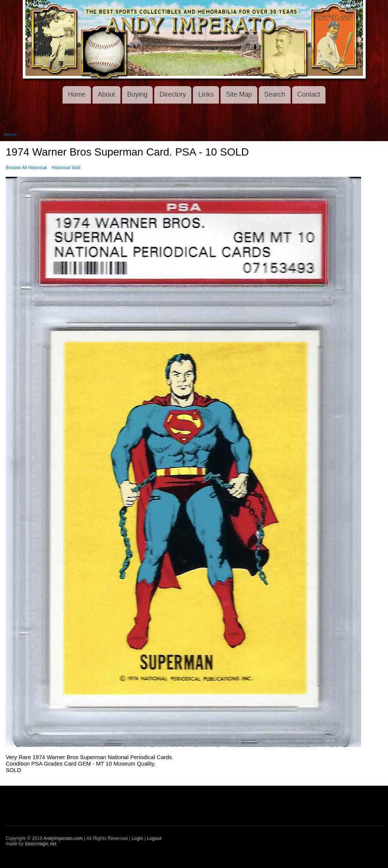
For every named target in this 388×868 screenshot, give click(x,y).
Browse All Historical (26, 168)
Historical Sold (66, 168)
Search (275, 94)
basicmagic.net (41, 844)
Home (77, 94)
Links (206, 94)
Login (137, 838)
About (106, 94)
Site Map (239, 94)
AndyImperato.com (63, 838)
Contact (309, 94)
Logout (154, 838)
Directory (173, 94)
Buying (138, 94)
